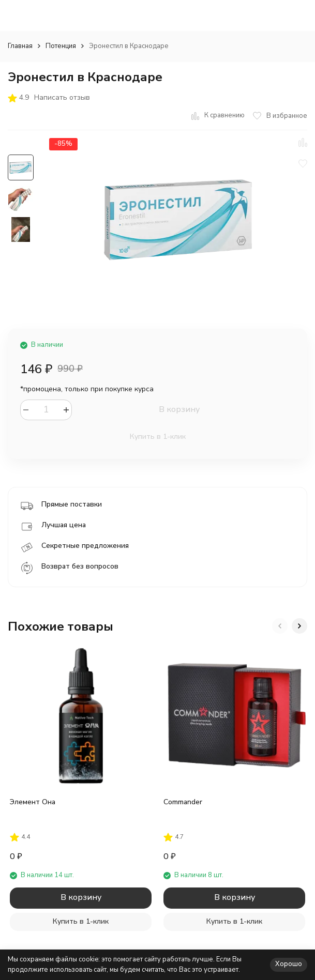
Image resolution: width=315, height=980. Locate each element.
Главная (20, 46)
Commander (183, 802)
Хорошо (289, 964)
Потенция (61, 46)
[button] (280, 626)
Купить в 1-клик (158, 437)
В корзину (179, 409)
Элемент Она (33, 802)
